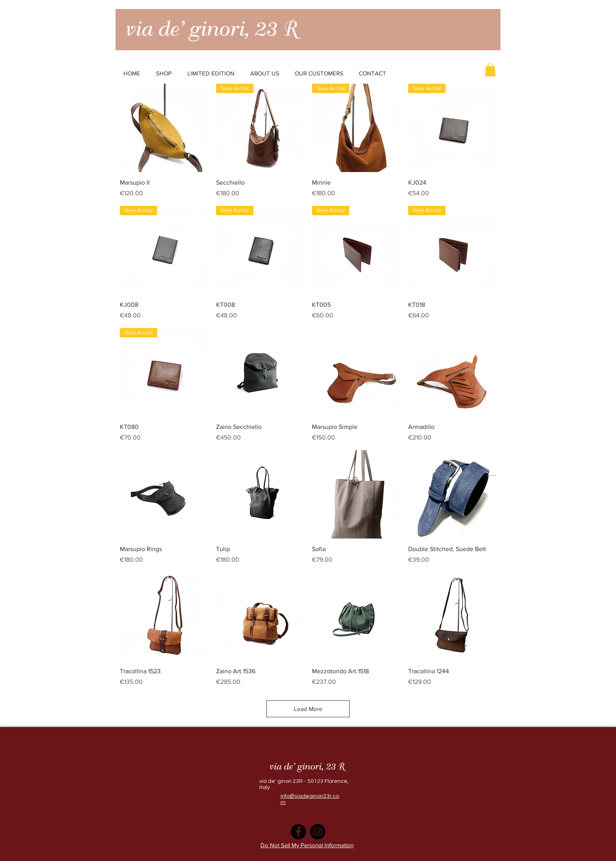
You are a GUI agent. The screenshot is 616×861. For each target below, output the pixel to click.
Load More (308, 709)
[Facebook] (298, 832)
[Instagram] (318, 832)
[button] (490, 70)
